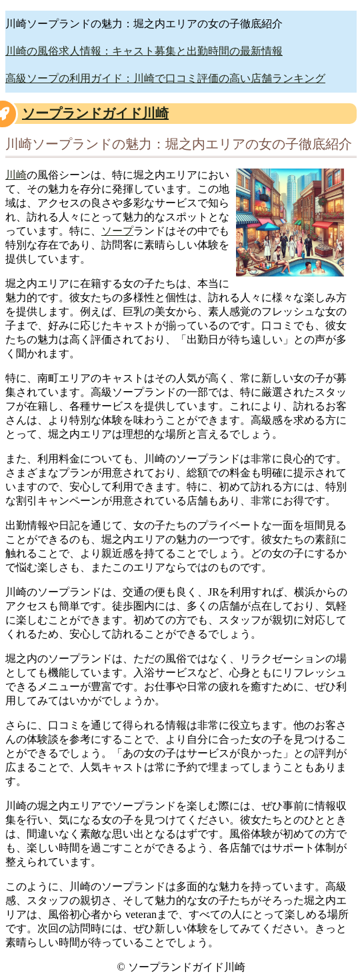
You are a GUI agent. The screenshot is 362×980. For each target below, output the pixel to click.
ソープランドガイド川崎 (95, 113)
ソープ (117, 231)
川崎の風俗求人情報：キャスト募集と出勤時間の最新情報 (144, 51)
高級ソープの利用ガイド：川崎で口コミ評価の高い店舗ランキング (165, 78)
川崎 (16, 175)
